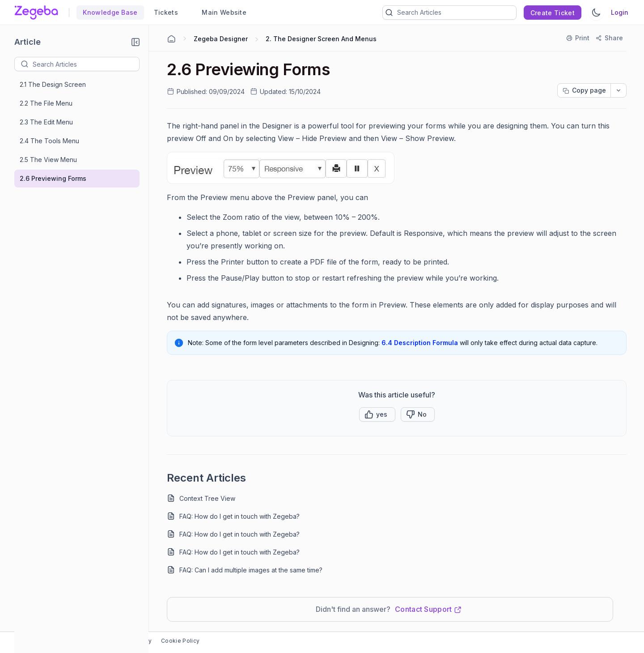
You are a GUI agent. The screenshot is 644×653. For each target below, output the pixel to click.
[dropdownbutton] (619, 90)
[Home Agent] (171, 39)
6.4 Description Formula (420, 343)
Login (620, 12)
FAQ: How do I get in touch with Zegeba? (239, 516)
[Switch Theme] (596, 13)
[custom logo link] (36, 13)
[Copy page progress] (584, 90)
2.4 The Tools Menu (49, 141)
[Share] (610, 38)
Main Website (220, 12)
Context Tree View (207, 498)
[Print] (578, 38)
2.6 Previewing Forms (53, 178)
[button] (136, 42)
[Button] (418, 414)
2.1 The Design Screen (53, 84)
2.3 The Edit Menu (46, 122)
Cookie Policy (180, 641)
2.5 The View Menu (48, 160)
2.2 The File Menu (46, 103)
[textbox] (86, 64)
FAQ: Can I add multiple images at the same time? (251, 570)
